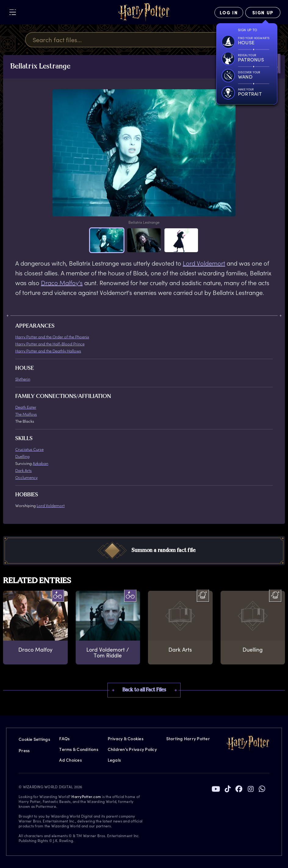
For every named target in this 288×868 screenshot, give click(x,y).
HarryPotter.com (86, 796)
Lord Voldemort (204, 263)
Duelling (22, 456)
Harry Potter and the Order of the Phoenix (52, 337)
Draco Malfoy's (62, 283)
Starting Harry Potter (188, 739)
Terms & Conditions (79, 749)
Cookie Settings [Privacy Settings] (34, 739)
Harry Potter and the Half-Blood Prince (50, 344)
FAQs (64, 739)
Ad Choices (70, 760)
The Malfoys (26, 414)
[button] (107, 240)
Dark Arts (23, 470)
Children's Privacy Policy (132, 749)
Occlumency (26, 477)
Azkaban (40, 463)
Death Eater (26, 407)
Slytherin (23, 379)
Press (24, 750)
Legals (114, 760)
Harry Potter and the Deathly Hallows (48, 351)
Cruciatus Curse (29, 449)
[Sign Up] (263, 13)
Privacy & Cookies (126, 739)
